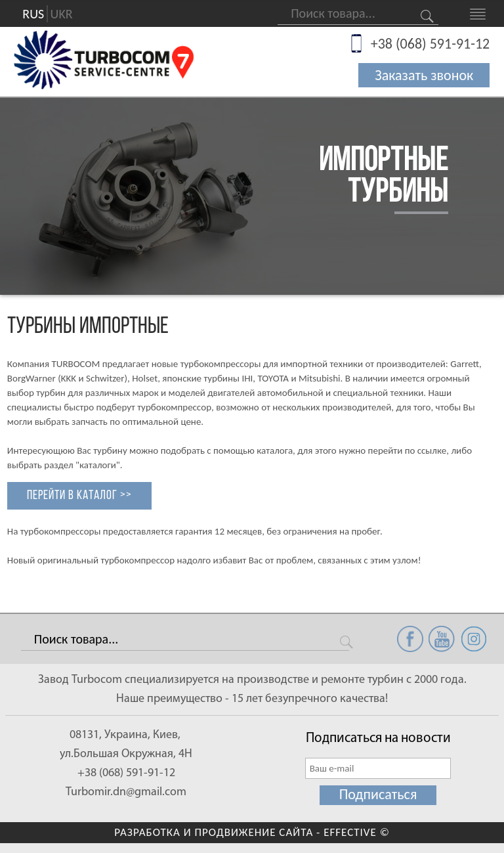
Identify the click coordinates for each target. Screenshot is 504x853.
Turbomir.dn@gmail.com (126, 792)
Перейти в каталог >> (79, 496)
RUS (33, 14)
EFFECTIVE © (357, 832)
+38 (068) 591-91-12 (430, 44)
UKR (62, 14)
